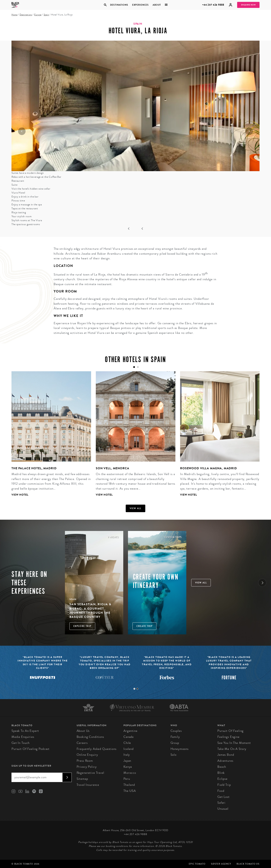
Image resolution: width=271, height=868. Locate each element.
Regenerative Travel (90, 773)
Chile (127, 743)
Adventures (225, 761)
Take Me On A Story (232, 749)
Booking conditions (90, 737)
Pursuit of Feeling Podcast (30, 749)
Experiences (140, 5)
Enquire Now (248, 5)
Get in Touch (21, 743)
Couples (176, 731)
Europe (38, 15)
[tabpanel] (49, 437)
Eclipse (222, 779)
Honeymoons (180, 749)
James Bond (226, 755)
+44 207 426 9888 (213, 5)
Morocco (130, 773)
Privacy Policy (87, 767)
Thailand (129, 785)
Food (221, 791)
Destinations (119, 5)
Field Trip (224, 785)
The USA (130, 791)
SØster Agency (221, 864)
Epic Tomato (197, 864)
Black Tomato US (248, 864)
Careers (82, 743)
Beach (222, 767)
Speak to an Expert (25, 731)
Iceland (129, 749)
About (157, 5)
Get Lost (223, 797)
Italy (127, 755)
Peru (127, 779)
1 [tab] (134, 689)
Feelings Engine (228, 737)
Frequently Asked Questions (97, 749)
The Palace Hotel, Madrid (34, 468)
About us (83, 731)
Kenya (128, 767)
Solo (174, 755)
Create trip (144, 626)
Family (175, 737)
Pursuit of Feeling (230, 731)
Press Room (85, 761)
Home (14, 15)
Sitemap (82, 779)
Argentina (130, 731)
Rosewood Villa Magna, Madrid (209, 468)
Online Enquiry (87, 755)
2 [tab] (137, 689)
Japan (127, 761)
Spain (46, 15)
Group (175, 743)
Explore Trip (82, 626)
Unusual (223, 809)
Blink (221, 773)
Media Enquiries (23, 737)
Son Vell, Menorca (112, 468)
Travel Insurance (88, 785)
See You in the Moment (234, 743)
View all (136, 508)
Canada (129, 737)
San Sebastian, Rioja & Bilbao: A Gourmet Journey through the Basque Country (90, 611)
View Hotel (20, 495)
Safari (221, 803)
